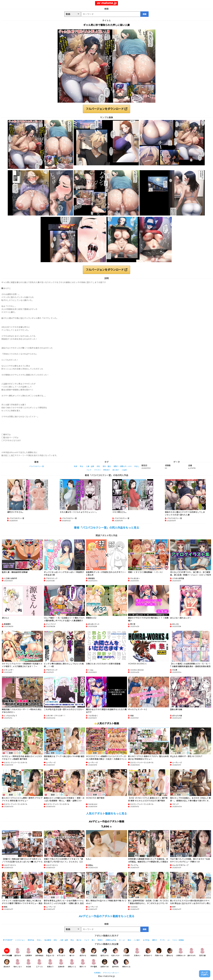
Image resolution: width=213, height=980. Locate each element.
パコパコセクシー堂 (36, 466)
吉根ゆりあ (105, 963)
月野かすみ (159, 952)
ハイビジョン (20, 940)
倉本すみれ (192, 952)
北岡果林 (29, 952)
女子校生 (146, 940)
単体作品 (31, 940)
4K (168, 940)
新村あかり (148, 952)
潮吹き (155, 940)
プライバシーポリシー (111, 973)
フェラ (89, 470)
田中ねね (115, 963)
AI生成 (124, 470)
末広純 (29, 963)
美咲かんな (126, 963)
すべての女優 (7, 952)
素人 (93, 940)
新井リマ (83, 963)
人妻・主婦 (90, 466)
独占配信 (48, 940)
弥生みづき (50, 952)
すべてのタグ (8, 940)
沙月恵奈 (126, 952)
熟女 (82, 466)
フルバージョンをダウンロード (106, 109)
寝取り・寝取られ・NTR (123, 466)
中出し (137, 466)
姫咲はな (170, 952)
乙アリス (39, 963)
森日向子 (7, 963)
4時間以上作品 (111, 940)
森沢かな (83, 952)
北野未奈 (61, 963)
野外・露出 (107, 466)
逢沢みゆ (18, 952)
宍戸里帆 (94, 963)
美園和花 (94, 952)
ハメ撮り (137, 940)
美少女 (79, 940)
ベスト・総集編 (178, 940)
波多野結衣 (39, 952)
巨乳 (98, 466)
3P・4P (122, 940)
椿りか (72, 952)
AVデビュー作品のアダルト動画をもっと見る (107, 916)
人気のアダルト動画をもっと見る (106, 814)
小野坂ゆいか (181, 952)
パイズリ (97, 470)
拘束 (76, 466)
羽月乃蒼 (202, 952)
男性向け (106, 470)
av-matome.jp (107, 3)
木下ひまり (61, 952)
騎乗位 (100, 940)
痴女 (129, 940)
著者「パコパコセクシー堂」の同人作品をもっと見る (106, 528)
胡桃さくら (72, 963)
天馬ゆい (137, 952)
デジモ (162, 940)
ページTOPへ (205, 974)
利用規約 (97, 973)
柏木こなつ (18, 963)
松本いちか (115, 952)
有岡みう (50, 963)
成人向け (116, 470)
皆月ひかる (105, 952)
